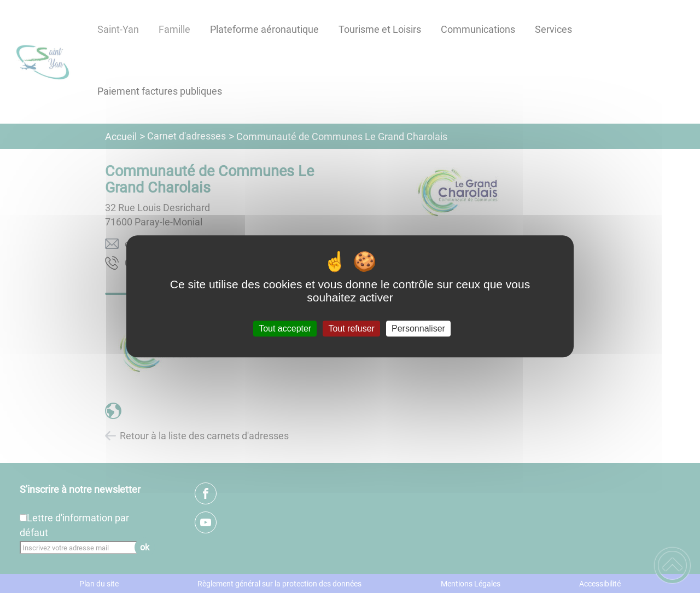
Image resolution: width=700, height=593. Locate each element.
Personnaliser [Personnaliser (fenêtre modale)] (418, 329)
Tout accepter (285, 329)
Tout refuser (351, 329)
